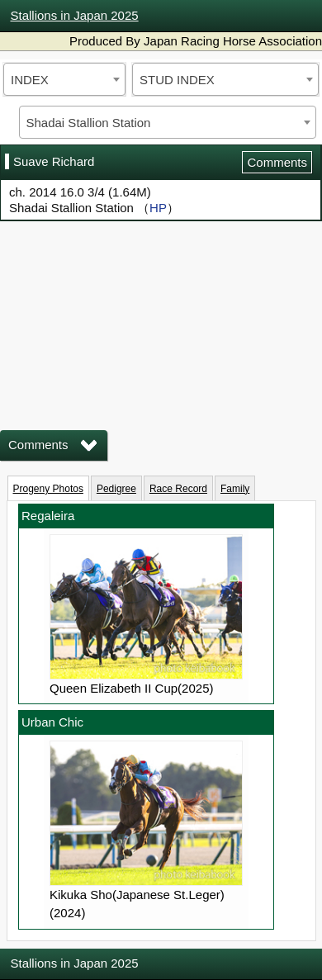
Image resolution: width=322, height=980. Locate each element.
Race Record (178, 489)
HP (158, 208)
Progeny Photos (48, 489)
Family (235, 489)
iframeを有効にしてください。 (161, 314)
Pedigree (116, 489)
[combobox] (64, 79)
